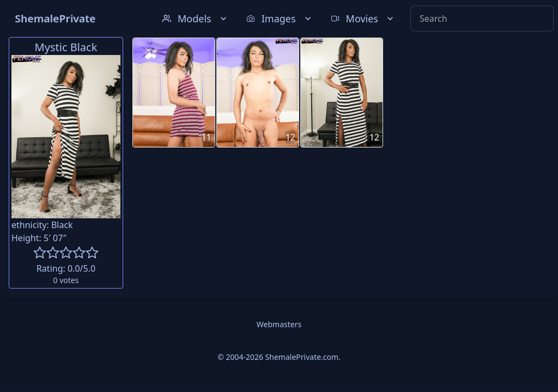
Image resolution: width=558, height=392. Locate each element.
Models (196, 19)
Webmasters (279, 324)
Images (280, 19)
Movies (363, 19)
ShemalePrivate (55, 18)
